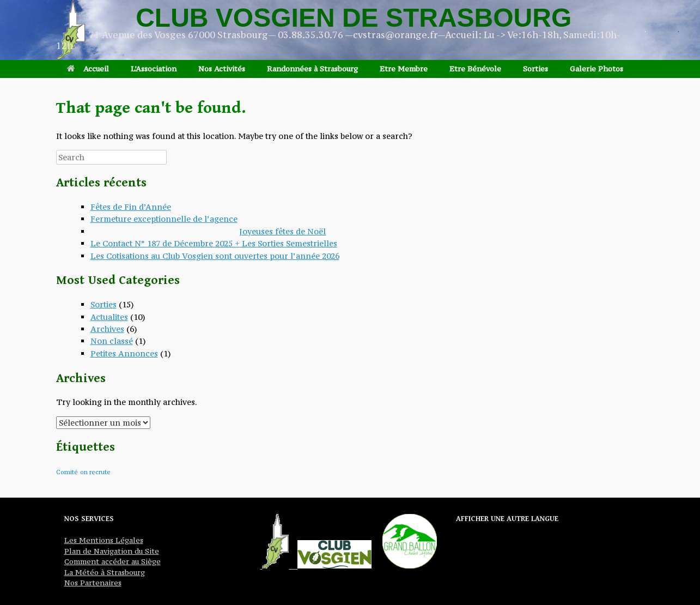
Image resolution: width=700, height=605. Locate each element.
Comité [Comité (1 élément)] (67, 472)
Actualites (109, 317)
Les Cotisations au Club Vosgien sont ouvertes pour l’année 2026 (215, 256)
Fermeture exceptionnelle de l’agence (164, 219)
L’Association (154, 69)
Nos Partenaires (93, 583)
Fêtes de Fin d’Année (131, 207)
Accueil (88, 69)
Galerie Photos (596, 69)
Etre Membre (404, 69)
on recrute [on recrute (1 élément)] (95, 472)
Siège (150, 561)
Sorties (535, 69)
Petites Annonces (124, 353)
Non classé (112, 341)
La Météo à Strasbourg (105, 572)
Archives (107, 329)
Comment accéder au (102, 561)
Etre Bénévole (475, 69)
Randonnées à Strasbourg (312, 69)
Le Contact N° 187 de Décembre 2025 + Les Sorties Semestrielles (214, 243)
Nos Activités (222, 69)
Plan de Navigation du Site (112, 551)
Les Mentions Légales (104, 540)
